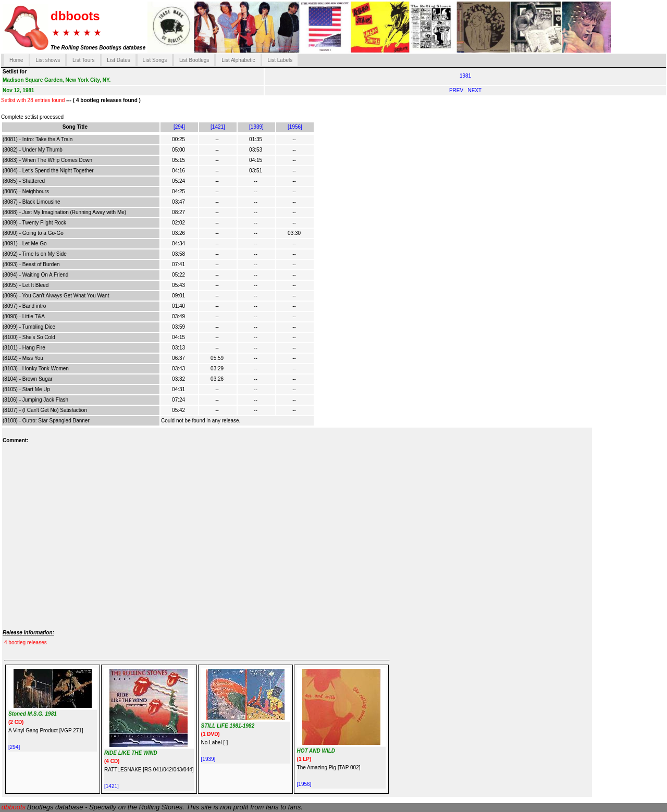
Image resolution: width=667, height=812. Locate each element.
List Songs (155, 60)
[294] (179, 127)
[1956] (295, 127)
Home (16, 60)
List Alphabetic (238, 60)
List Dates (118, 60)
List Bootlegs (194, 60)
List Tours (84, 60)
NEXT (474, 90)
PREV (457, 90)
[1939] (256, 127)
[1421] (218, 127)
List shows (48, 60)
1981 (465, 76)
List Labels (280, 60)
